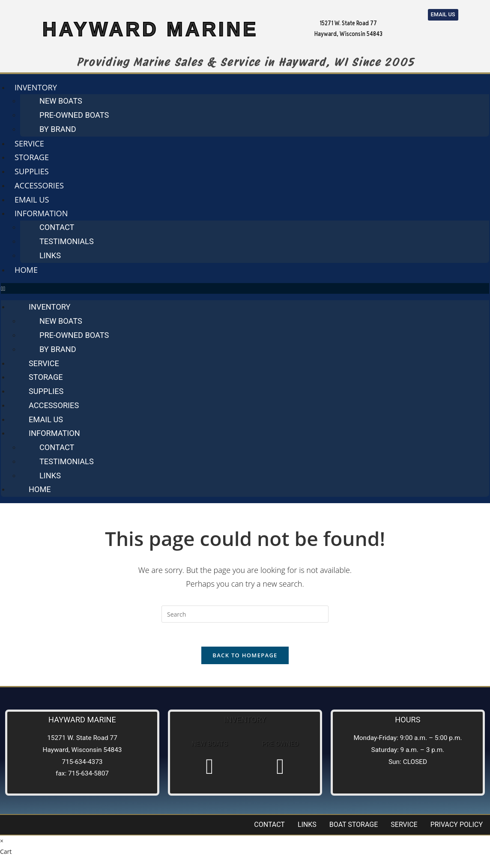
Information (41, 213)
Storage (32, 157)
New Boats (61, 101)
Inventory (36, 87)
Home (26, 270)
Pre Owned (281, 746)
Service (29, 143)
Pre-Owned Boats (74, 115)
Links (50, 255)
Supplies (32, 171)
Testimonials (67, 241)
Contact (57, 227)
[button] (245, 288)
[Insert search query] (245, 614)
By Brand (58, 129)
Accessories (39, 185)
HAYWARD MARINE (150, 28)
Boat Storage (354, 827)
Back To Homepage (245, 657)
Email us (32, 200)
